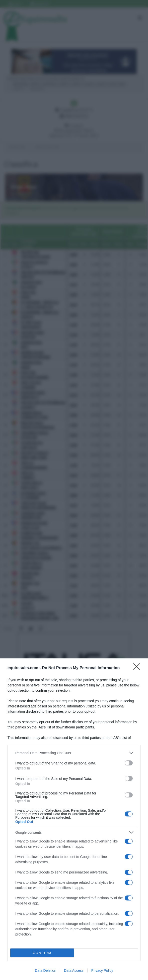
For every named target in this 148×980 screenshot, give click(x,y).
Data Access (74, 970)
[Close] (138, 668)
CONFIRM (42, 953)
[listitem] (74, 753)
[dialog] (74, 819)
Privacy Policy (102, 970)
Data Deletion (46, 970)
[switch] (129, 763)
